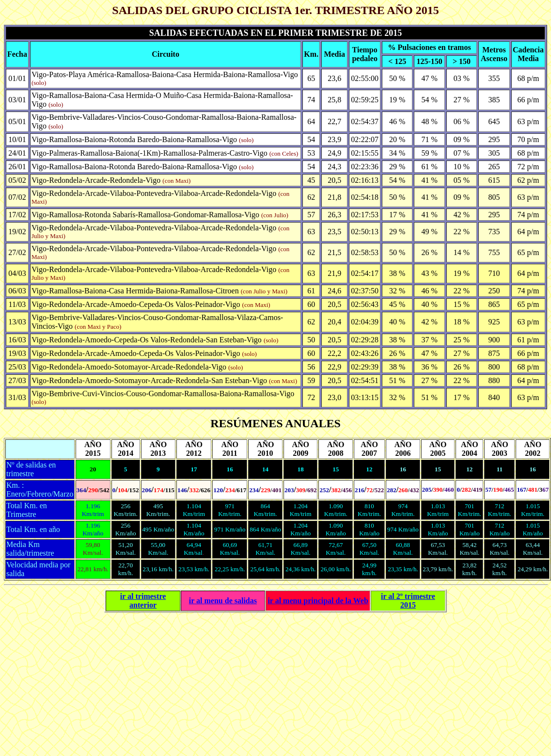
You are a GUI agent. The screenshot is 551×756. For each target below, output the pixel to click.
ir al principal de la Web (318, 601)
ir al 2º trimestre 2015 (408, 601)
